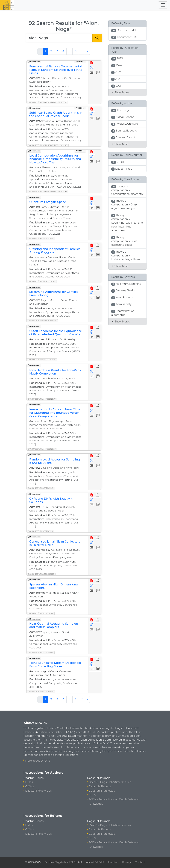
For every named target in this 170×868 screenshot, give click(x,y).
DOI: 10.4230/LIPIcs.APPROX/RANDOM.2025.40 (47, 145)
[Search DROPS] (59, 38)
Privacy (126, 862)
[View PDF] (92, 63)
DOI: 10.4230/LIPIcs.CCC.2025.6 (40, 652)
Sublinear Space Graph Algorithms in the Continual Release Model (56, 114)
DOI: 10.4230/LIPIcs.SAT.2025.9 (40, 531)
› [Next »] (87, 51)
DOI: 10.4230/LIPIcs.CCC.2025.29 (41, 574)
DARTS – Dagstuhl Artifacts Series (110, 782)
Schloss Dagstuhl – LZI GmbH (63, 862)
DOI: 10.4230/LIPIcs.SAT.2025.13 (41, 488)
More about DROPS (38, 761)
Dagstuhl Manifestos (102, 791)
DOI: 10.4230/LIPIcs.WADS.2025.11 (42, 281)
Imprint (113, 862)
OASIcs (30, 786)
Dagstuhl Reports (100, 786)
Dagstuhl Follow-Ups (38, 791)
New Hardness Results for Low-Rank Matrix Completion (55, 372)
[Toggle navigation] (163, 5)
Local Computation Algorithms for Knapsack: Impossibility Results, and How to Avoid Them (55, 159)
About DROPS (95, 862)
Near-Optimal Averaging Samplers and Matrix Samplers (54, 625)
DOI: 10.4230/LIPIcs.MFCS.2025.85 (42, 360)
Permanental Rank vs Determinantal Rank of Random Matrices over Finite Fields (56, 70)
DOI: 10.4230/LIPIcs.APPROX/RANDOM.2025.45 (47, 191)
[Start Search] (97, 38)
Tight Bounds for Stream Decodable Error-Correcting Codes (55, 665)
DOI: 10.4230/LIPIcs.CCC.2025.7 (40, 613)
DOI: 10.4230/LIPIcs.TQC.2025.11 (41, 238)
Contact (140, 862)
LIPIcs (29, 782)
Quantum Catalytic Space (48, 202)
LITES (92, 795)
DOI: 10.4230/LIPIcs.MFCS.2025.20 (42, 449)
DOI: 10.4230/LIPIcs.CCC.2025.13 (41, 692)
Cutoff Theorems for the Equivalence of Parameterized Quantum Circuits (56, 333)
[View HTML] (98, 245)
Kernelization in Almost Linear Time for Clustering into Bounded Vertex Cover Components (55, 413)
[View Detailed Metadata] (92, 68)
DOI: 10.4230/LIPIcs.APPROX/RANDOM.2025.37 (47, 102)
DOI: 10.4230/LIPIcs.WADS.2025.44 (42, 321)
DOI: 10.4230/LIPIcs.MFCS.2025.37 (42, 399)
